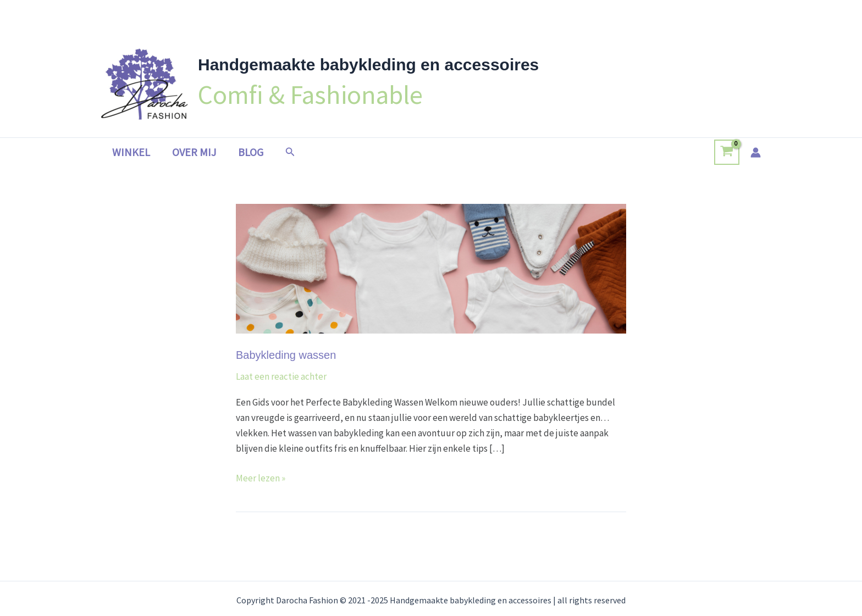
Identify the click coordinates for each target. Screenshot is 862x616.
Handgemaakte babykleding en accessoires (368, 65)
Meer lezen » (261, 477)
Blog (251, 152)
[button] (290, 152)
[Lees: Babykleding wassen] (431, 268)
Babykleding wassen (286, 355)
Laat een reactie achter (281, 376)
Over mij (194, 152)
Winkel (131, 152)
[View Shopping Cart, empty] (727, 152)
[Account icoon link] (756, 152)
